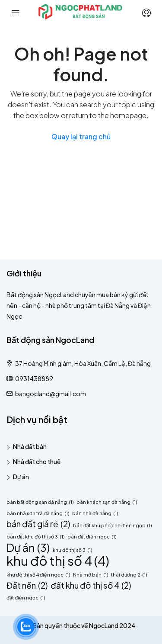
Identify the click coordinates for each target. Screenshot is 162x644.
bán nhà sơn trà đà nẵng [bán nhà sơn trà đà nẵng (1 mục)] (38, 513)
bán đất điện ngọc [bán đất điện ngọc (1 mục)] (92, 537)
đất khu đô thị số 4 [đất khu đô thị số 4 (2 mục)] (91, 585)
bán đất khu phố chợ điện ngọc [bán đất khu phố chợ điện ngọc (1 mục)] (112, 525)
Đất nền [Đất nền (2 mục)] (27, 585)
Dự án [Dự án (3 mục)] (28, 547)
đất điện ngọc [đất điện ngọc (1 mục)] (26, 598)
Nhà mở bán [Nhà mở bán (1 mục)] (91, 575)
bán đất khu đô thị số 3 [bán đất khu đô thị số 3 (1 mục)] (35, 537)
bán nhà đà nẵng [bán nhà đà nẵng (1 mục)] (95, 513)
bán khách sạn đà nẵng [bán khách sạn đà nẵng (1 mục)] (107, 502)
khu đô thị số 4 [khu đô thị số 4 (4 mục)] (58, 561)
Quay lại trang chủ (81, 136)
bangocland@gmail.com (51, 394)
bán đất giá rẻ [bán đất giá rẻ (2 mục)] (38, 524)
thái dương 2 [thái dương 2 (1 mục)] (129, 575)
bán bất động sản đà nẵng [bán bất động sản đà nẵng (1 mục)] (40, 502)
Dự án (21, 477)
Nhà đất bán (30, 446)
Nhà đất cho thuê (37, 461)
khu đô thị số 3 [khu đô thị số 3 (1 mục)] (72, 550)
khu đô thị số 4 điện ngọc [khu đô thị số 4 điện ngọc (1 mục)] (38, 575)
